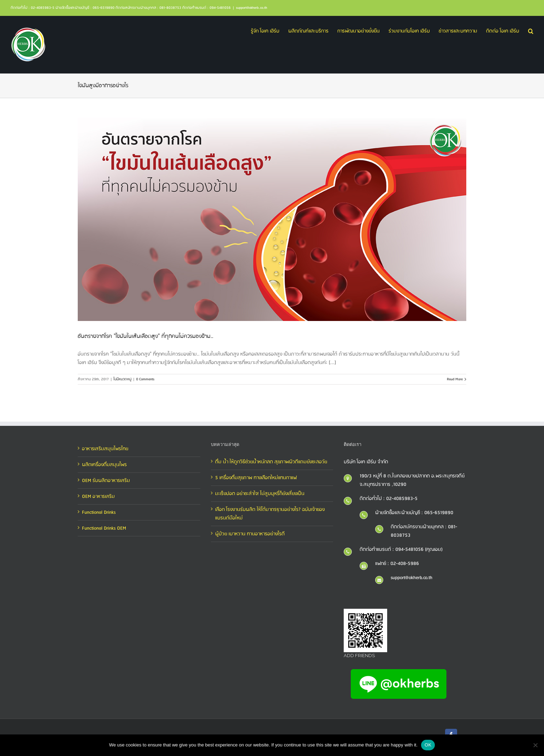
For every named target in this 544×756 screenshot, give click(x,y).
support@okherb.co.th (252, 8)
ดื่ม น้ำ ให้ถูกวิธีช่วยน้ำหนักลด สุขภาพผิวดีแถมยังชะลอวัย (271, 462)
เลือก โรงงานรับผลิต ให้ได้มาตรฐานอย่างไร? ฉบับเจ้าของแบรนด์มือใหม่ (270, 514)
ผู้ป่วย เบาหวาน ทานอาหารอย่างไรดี (250, 534)
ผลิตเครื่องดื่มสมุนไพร (104, 465)
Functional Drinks (99, 512)
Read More (455, 379)
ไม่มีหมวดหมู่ (122, 379)
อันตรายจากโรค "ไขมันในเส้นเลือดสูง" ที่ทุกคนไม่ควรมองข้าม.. (146, 336)
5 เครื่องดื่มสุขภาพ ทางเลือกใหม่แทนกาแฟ (256, 478)
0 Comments (145, 379)
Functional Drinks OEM (104, 528)
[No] (535, 745)
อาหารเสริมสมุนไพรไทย (105, 449)
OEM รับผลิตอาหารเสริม (106, 481)
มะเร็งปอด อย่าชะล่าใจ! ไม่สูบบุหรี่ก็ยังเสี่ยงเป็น (260, 494)
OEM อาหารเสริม (98, 496)
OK (428, 745)
